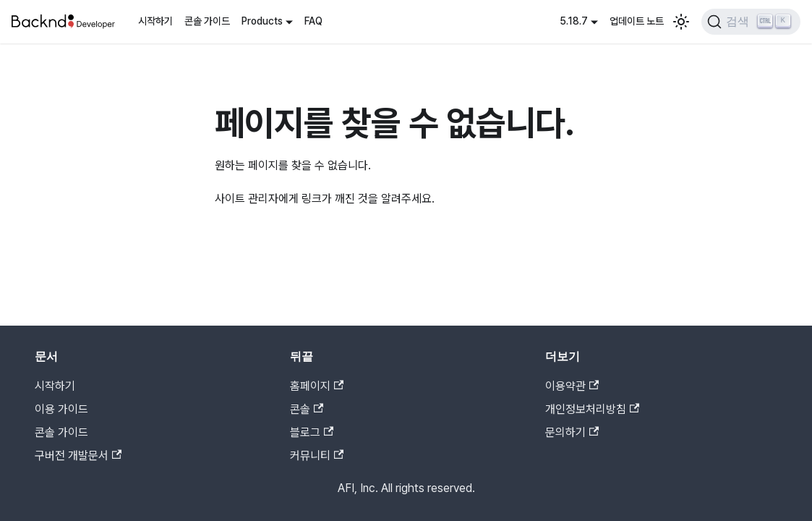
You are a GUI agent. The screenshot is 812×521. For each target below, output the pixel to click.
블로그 (312, 432)
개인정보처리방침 (592, 409)
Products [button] (262, 21)
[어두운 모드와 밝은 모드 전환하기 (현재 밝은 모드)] (681, 22)
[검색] (751, 22)
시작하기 (155, 21)
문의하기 (572, 432)
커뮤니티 (317, 456)
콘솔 (307, 409)
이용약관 (572, 386)
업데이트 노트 (637, 21)
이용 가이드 (61, 409)
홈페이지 (317, 386)
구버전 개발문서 (78, 456)
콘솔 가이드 (207, 21)
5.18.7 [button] (574, 21)
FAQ (313, 21)
